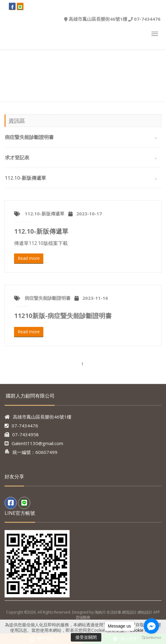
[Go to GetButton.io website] (151, 638)
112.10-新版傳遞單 (25, 178)
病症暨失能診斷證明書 (29, 137)
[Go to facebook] (151, 626)
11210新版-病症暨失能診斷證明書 (63, 316)
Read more (29, 258)
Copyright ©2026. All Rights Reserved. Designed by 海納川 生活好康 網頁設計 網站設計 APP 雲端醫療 (83, 615)
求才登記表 (17, 157)
